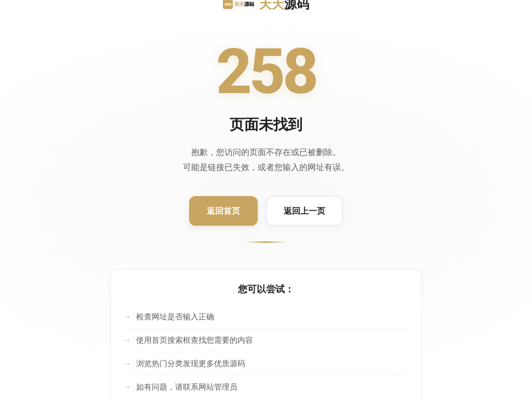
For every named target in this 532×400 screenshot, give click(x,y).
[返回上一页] (304, 211)
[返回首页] (223, 211)
